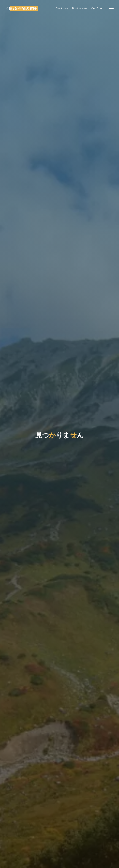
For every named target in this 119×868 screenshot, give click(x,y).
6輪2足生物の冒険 (22, 8)
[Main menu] (110, 9)
